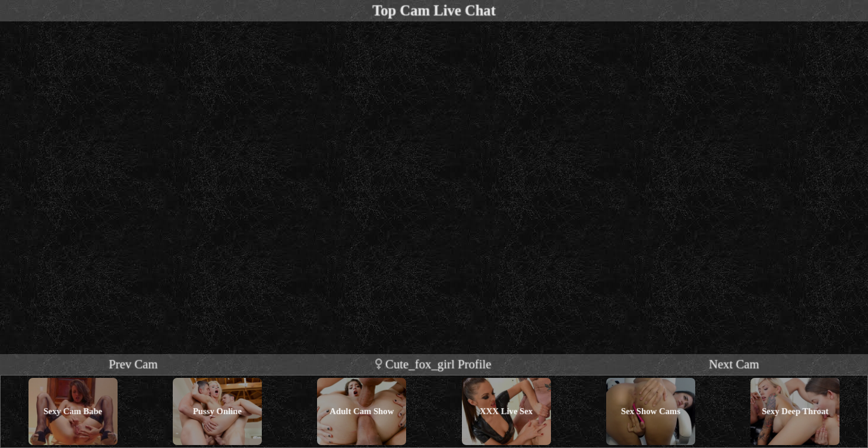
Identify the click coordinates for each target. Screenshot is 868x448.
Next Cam (734, 364)
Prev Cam (133, 364)
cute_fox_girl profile (433, 364)
